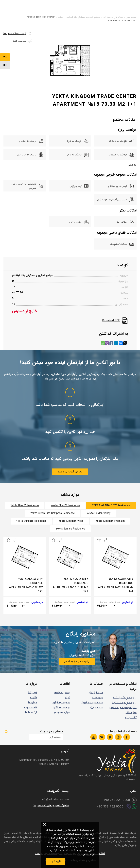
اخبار (68, 697)
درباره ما (32, 702)
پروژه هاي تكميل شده (125, 698)
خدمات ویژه (97, 707)
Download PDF (111, 320)
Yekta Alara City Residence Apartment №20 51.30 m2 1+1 (116, 585)
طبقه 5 (60, 17)
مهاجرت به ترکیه (61, 702)
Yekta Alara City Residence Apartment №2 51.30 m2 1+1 (26, 585)
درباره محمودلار (62, 712)
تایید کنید (56, 861)
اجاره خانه (98, 697)
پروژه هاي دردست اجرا (113, 17)
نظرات (34, 697)
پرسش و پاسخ (62, 692)
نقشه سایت (30, 707)
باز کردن (132, 165)
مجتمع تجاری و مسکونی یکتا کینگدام (83, 17)
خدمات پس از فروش (92, 702)
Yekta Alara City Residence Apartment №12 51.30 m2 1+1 (70, 585)
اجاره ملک (131, 712)
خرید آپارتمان (96, 692)
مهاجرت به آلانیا (61, 707)
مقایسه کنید (19, 41)
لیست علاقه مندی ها (15, 33)
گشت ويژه (131, 717)
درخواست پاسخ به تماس (77, 661)
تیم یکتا (33, 692)
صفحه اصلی (131, 17)
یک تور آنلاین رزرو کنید (70, 472)
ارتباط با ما (31, 712)
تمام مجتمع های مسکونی (123, 708)
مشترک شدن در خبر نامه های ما (51, 805)
